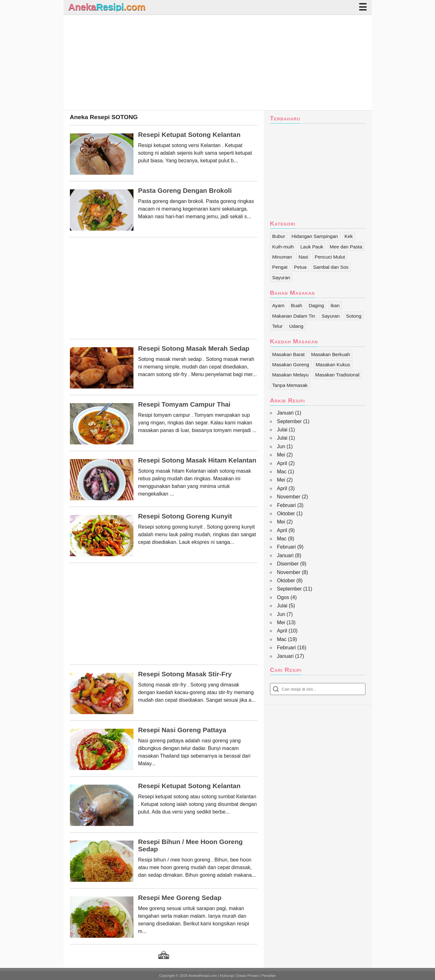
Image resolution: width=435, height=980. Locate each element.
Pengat (280, 267)
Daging (316, 305)
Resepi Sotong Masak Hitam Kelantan (197, 460)
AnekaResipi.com (203, 976)
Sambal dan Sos (331, 267)
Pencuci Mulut (330, 257)
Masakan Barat (289, 354)
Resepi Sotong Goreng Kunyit (185, 516)
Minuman (282, 257)
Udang (296, 326)
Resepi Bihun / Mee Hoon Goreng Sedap (190, 845)
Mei (281, 455)
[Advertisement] (218, 63)
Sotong (354, 316)
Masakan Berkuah (330, 354)
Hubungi (227, 976)
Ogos (283, 597)
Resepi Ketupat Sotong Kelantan (189, 135)
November (289, 497)
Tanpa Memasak (290, 385)
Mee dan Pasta (346, 247)
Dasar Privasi (248, 976)
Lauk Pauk (312, 247)
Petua (300, 267)
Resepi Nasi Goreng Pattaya (182, 730)
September (289, 421)
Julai (282, 430)
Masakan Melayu (291, 375)
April (282, 463)
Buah (297, 305)
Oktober (286, 514)
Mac (282, 472)
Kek (349, 236)
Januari (285, 413)
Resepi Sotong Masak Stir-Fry (185, 674)
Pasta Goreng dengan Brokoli (185, 191)
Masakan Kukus (333, 365)
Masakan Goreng (291, 365)
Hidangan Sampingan (315, 236)
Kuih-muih (283, 247)
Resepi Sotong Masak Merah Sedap (194, 348)
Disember (288, 564)
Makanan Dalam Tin (294, 316)
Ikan (335, 305)
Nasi (303, 257)
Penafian (269, 976)
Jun (281, 446)
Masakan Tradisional (337, 375)
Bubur (279, 236)
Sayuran (281, 277)
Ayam (279, 305)
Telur (278, 326)
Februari (287, 505)
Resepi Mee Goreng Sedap (180, 898)
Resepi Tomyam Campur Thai (184, 404)
